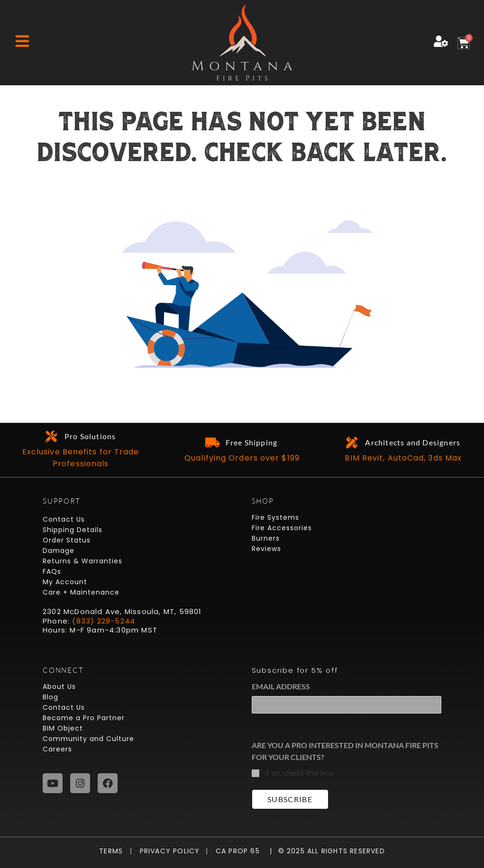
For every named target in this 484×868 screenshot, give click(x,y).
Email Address (281, 686)
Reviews (266, 549)
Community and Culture (88, 739)
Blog (50, 697)
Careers (57, 749)
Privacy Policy (166, 851)
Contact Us (64, 519)
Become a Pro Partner (84, 718)
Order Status (67, 540)
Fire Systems (275, 517)
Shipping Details (73, 530)
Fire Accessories (282, 528)
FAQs (52, 571)
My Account (65, 582)
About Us (59, 687)
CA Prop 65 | (240, 851)
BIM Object (63, 728)
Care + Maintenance (81, 592)
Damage (59, 551)
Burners (266, 538)
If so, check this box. (300, 773)
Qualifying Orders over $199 (242, 458)
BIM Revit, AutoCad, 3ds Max (403, 458)
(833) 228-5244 (104, 621)
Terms (113, 851)
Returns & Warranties (82, 561)
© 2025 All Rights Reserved (332, 851)
